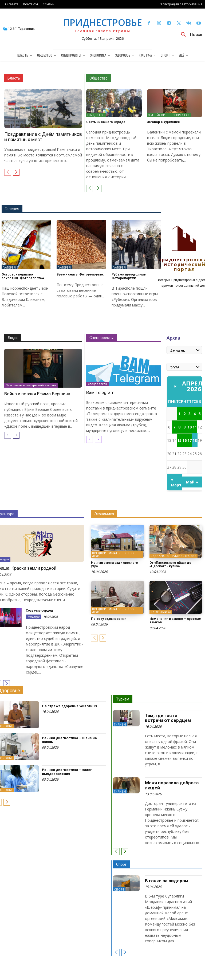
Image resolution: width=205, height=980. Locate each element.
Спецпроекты (101, 338)
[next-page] (16, 172)
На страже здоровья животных (70, 706)
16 (184, 440)
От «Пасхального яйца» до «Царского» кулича (170, 564)
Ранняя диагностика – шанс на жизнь (69, 740)
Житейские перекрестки (169, 115)
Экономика (104, 514)
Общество (98, 78)
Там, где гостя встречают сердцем (168, 718)
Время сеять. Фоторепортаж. (81, 274)
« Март (176, 482)
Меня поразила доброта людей (172, 785)
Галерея (12, 209)
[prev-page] (8, 172)
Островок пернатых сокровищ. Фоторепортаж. (23, 276)
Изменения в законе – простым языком (176, 621)
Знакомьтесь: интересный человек (31, 385)
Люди (13, 338)
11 (195, 427)
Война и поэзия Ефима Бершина (37, 394)
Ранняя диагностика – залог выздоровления (67, 772)
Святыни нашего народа (106, 122)
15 (179, 440)
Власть (14, 78)
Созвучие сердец (40, 611)
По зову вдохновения (109, 619)
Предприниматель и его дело (113, 554)
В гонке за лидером (167, 881)
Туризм (123, 699)
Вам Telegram (100, 392)
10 (190, 427)
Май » (192, 482)
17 (190, 440)
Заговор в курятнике (163, 122)
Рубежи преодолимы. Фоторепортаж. (130, 276)
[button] (190, 35)
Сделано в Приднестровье (174, 556)
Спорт (121, 864)
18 (195, 440)
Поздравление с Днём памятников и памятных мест (43, 137)
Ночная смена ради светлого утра (115, 564)
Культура (33, 617)
